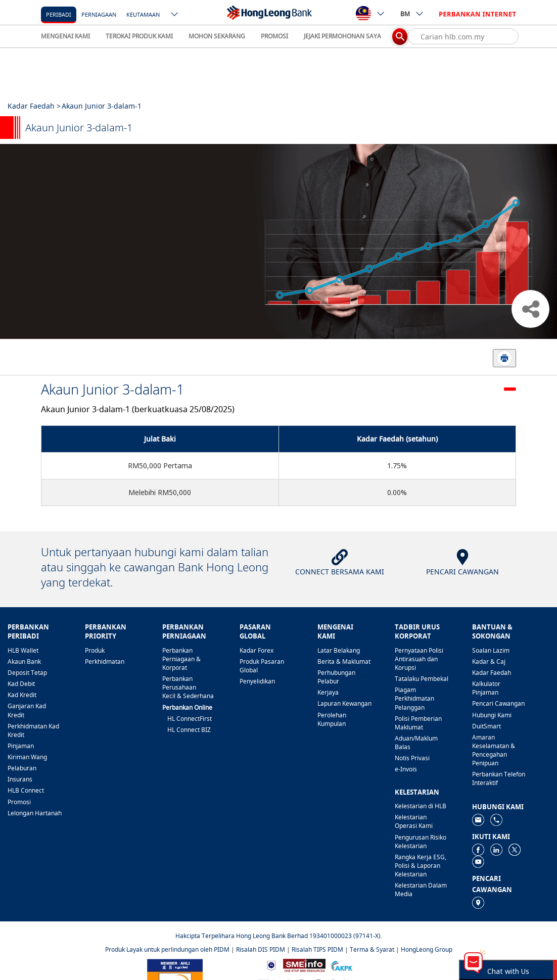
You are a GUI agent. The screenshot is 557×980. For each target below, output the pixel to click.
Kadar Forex (257, 650)
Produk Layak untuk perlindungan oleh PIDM (167, 949)
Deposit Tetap (27, 673)
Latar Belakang (339, 650)
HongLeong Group (427, 949)
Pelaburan (22, 768)
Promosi (19, 802)
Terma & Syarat (372, 949)
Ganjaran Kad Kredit (27, 710)
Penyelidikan (257, 681)
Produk (95, 650)
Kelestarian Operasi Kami (414, 821)
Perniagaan (99, 14)
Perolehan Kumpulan (332, 719)
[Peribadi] (59, 14)
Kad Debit (21, 684)
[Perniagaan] (99, 14)
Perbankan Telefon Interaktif (499, 778)
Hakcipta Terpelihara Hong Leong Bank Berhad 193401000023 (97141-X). (279, 936)
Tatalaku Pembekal (422, 679)
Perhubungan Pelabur (336, 677)
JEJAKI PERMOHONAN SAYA (342, 36)
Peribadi (59, 14)
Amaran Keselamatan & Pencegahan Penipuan (494, 750)
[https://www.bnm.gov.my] (271, 965)
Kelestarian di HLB (421, 806)
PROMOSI (274, 36)
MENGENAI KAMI (65, 36)
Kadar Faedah (492, 673)
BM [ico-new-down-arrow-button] (412, 14)
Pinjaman (21, 746)
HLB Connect (26, 790)
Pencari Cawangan (498, 703)
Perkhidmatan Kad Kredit (33, 730)
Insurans (20, 779)
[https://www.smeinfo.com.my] (304, 965)
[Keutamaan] (143, 14)
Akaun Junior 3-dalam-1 (112, 389)
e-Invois (406, 769)
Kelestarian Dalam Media (421, 890)
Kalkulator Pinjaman (486, 688)
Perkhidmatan (105, 661)
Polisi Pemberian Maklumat (418, 723)
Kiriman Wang (27, 757)
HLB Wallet (23, 650)
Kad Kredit (22, 695)
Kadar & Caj (489, 661)
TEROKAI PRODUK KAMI (139, 36)
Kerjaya (328, 692)
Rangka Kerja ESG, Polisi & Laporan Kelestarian (421, 866)
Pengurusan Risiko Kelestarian (421, 842)
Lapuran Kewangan (344, 703)
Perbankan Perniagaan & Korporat (181, 659)
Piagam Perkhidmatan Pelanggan (414, 698)
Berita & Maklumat (344, 661)
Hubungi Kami (492, 715)
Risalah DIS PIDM (261, 949)
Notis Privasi (412, 758)
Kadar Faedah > (34, 106)
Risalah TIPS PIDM (317, 949)
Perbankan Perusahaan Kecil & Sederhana (188, 687)
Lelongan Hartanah (35, 813)
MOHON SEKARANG (217, 36)
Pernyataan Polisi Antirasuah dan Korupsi (419, 659)
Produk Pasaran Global (262, 666)
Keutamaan (143, 14)
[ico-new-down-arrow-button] (175, 15)
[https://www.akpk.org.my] (342, 965)
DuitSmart (486, 726)
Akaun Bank (24, 661)
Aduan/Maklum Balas (416, 743)
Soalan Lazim (491, 650)
